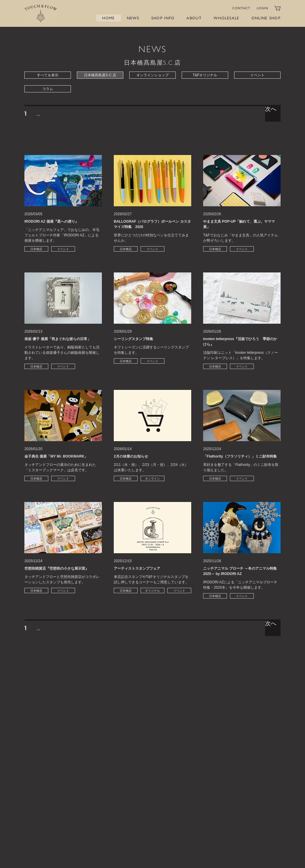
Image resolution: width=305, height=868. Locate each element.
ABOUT (194, 18)
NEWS (133, 18)
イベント (257, 75)
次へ (271, 109)
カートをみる (277, 8)
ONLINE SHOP (266, 18)
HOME (108, 18)
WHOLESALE (227, 18)
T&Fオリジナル (205, 75)
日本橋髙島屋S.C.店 (100, 75)
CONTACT (242, 8)
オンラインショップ (152, 75)
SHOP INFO (163, 18)
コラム (48, 89)
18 (53, 114)
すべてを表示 (48, 75)
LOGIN (263, 8)
